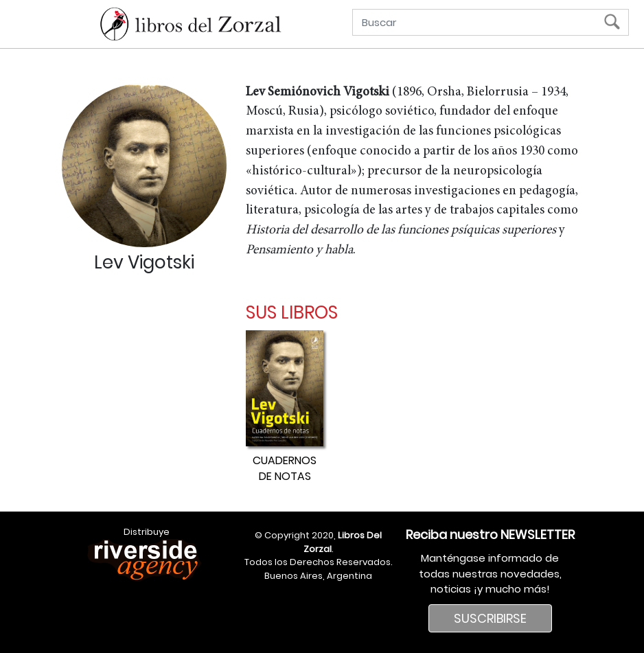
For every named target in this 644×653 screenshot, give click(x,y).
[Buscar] (481, 22)
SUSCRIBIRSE (490, 618)
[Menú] (17, 26)
